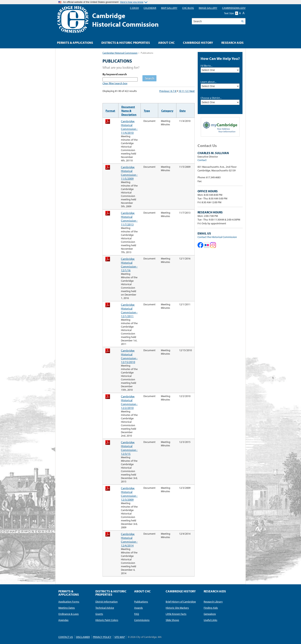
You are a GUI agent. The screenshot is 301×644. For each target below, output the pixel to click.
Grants (99, 614)
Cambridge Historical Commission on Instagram (213, 245)
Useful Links (210, 620)
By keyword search (115, 74)
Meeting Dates (67, 608)
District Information (107, 602)
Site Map (120, 637)
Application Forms (69, 602)
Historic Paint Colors (107, 620)
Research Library (213, 602)
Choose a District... (211, 98)
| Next (191, 91)
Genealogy (210, 614)
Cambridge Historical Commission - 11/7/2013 (129, 219)
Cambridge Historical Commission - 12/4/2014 (129, 540)
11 (183, 91)
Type (147, 111)
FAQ (137, 614)
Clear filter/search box (115, 83)
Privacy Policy (102, 637)
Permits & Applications (75, 43)
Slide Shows (172, 620)
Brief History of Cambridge (181, 602)
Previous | (165, 91)
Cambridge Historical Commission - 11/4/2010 (129, 127)
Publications (141, 602)
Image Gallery (208, 8)
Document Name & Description (129, 111)
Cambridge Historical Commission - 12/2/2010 (129, 402)
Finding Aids (211, 608)
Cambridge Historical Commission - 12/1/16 (129, 264)
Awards (139, 608)
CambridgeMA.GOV (234, 8)
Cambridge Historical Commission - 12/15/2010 (129, 356)
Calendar (150, 8)
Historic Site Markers (177, 608)
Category (167, 111)
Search (150, 78)
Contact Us (66, 637)
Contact (202, 160)
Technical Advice (105, 608)
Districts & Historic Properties (126, 43)
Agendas (63, 620)
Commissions (142, 620)
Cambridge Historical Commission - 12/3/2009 (129, 494)
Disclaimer (83, 637)
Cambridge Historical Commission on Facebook (200, 245)
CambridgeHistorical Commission (125, 20)
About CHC (166, 43)
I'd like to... (207, 66)
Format (110, 111)
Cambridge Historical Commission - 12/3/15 (129, 448)
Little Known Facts (176, 614)
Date (183, 111)
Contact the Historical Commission (217, 237)
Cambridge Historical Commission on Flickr (207, 245)
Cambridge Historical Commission (120, 53)
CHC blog (188, 8)
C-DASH (134, 8)
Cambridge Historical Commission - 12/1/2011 (129, 310)
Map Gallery (169, 8)
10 (180, 91)
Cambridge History (198, 43)
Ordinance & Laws (69, 614)
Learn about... (208, 82)
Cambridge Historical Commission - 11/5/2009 (129, 173)
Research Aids (232, 43)
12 (187, 91)
